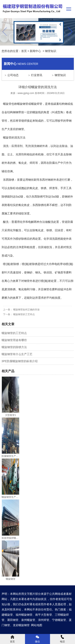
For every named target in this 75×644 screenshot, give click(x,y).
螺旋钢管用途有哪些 (14, 340)
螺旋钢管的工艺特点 (24, 314)
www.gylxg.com (26, 93)
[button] (70, 32)
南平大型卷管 (44, 615)
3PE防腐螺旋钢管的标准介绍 (20, 361)
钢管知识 (60, 75)
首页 (24, 51)
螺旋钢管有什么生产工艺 (17, 354)
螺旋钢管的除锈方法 (14, 347)
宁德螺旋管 (59, 620)
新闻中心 (35, 51)
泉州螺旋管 (28, 620)
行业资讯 (37, 75)
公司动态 (13, 75)
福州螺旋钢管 (24, 615)
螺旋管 (7, 104)
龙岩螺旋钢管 (21, 625)
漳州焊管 (44, 620)
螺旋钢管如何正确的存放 (26, 310)
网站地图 (37, 625)
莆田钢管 (13, 620)
